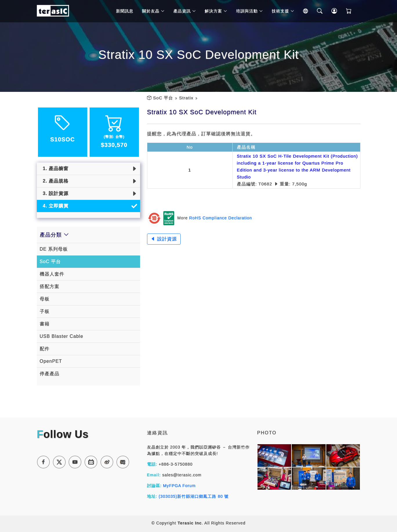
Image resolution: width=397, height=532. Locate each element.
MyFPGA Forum (179, 486)
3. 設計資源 (54, 193)
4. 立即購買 (54, 206)
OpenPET (51, 361)
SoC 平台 (163, 98)
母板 (45, 299)
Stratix (186, 98)
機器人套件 (52, 274)
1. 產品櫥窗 (54, 168)
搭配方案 (50, 286)
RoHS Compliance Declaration (221, 218)
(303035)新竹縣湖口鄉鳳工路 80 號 (194, 496)
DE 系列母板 (54, 249)
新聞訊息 (126, 12)
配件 (45, 349)
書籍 (45, 324)
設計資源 (164, 239)
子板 (45, 311)
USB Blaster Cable (61, 336)
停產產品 (50, 374)
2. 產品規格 (54, 181)
